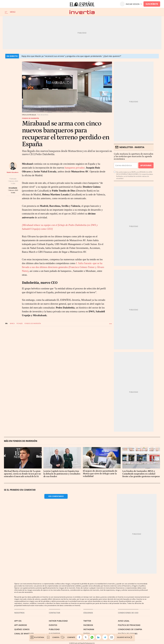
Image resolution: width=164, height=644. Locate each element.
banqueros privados (75, 168)
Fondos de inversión (30, 118)
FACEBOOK (88, 625)
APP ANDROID (21, 625)
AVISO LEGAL (124, 621)
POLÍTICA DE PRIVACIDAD (129, 625)
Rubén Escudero (13, 172)
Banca (12, 323)
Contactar (54, 613)
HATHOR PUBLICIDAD (58, 621)
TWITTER (87, 621)
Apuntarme (146, 165)
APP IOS (18, 621)
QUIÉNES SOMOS (22, 629)
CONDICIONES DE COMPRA (130, 629)
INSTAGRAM (89, 629)
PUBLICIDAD (54, 629)
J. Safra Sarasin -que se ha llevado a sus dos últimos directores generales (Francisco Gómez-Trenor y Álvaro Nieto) (63, 267)
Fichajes (20, 323)
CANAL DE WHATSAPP (24, 634)
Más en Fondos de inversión (21, 441)
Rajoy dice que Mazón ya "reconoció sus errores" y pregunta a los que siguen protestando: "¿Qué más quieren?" (71, 56)
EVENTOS (53, 625)
